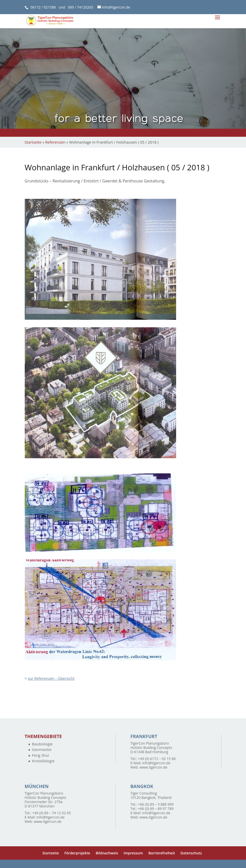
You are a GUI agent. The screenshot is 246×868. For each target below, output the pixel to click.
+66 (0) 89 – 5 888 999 (156, 804)
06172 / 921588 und (49, 7)
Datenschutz (191, 853)
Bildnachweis (107, 853)
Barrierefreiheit (162, 853)
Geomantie (42, 749)
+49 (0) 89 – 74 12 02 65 (52, 813)
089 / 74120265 (80, 7)
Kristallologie (43, 761)
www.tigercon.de (153, 767)
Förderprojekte (77, 853)
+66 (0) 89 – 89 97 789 (156, 809)
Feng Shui (41, 755)
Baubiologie (42, 744)
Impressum (133, 853)
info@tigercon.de (156, 763)
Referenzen (55, 142)
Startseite (33, 142)
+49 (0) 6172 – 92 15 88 (157, 759)
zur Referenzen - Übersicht (51, 678)
